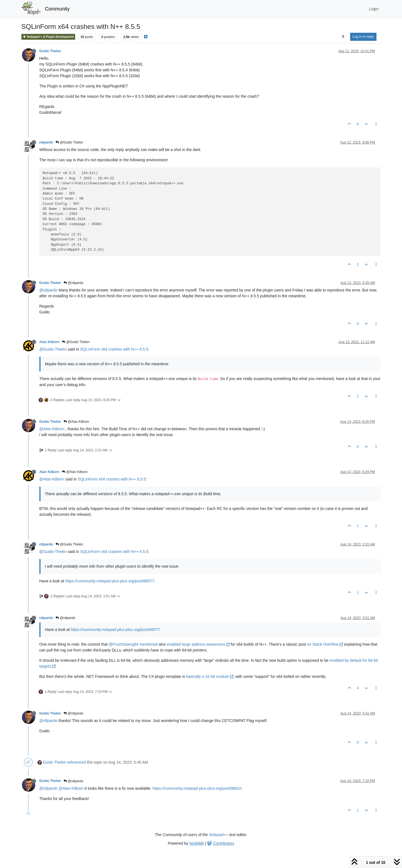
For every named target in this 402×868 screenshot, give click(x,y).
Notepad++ (218, 835)
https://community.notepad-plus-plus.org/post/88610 (197, 788)
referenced (76, 762)
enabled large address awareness (198, 644)
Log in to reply (363, 37)
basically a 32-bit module (210, 676)
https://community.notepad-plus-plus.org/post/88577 (110, 581)
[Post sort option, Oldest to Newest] (343, 37)
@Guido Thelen (69, 142)
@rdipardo (74, 283)
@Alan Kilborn (76, 422)
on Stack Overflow (325, 644)
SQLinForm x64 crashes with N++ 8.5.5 (114, 349)
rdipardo (46, 142)
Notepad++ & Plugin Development (48, 37)
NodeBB (197, 843)
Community (57, 9)
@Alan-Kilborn (52, 429)
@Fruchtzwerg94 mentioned (133, 644)
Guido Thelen (50, 51)
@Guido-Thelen (53, 349)
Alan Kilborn (50, 342)
